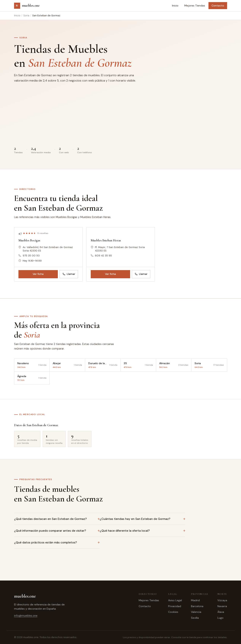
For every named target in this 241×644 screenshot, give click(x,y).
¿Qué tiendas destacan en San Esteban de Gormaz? (50, 519)
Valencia (196, 612)
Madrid (195, 600)
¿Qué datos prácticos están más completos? (45, 542)
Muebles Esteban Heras (106, 240)
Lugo (220, 618)
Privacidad (175, 606)
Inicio (175, 6)
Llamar (69, 274)
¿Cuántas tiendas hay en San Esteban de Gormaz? (135, 519)
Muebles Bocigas (29, 240)
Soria (26, 15)
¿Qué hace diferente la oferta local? (125, 531)
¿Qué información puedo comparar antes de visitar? (50, 531)
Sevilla (195, 618)
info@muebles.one (26, 615)
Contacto (218, 6)
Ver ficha (38, 274)
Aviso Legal (175, 600)
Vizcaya (222, 600)
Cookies (173, 612)
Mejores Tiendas (195, 6)
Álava (221, 612)
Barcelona (197, 606)
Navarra (222, 606)
